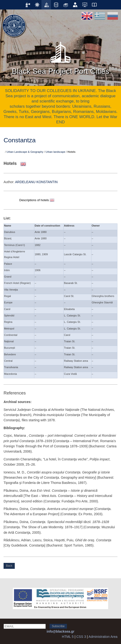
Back (9, 566)
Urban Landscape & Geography (25, 152)
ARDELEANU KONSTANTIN (36, 182)
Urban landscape (55, 152)
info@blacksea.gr (60, 631)
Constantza (20, 140)
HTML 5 (68, 637)
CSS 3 (81, 637)
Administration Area (103, 637)
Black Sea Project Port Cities (60, 57)
